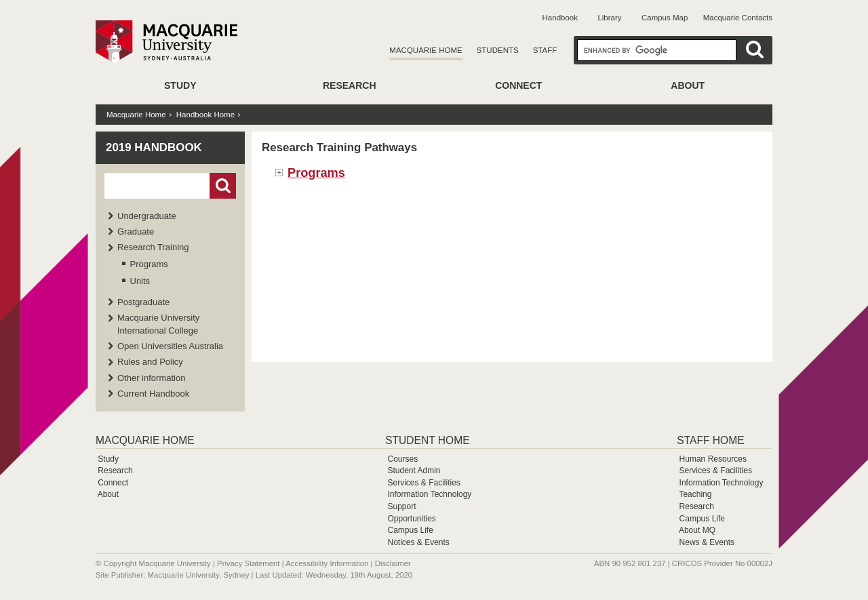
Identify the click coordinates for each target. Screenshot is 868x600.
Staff (545, 50)
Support (401, 506)
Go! (223, 186)
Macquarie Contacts (738, 18)
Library (609, 18)
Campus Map (665, 18)
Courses (402, 459)
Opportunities (411, 519)
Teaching (695, 494)
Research (350, 85)
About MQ (697, 530)
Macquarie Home (426, 50)
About (688, 85)
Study (180, 85)
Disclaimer (393, 563)
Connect (518, 85)
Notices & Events (418, 542)
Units (140, 281)
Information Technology (429, 494)
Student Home (427, 440)
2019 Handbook (154, 147)
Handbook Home (205, 115)
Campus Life (410, 530)
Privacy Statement (248, 563)
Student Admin (414, 471)
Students (498, 50)
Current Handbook (153, 394)
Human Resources (713, 459)
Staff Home (710, 440)
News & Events (707, 542)
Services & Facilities (423, 483)
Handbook (560, 18)
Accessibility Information (327, 563)
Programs (149, 264)
